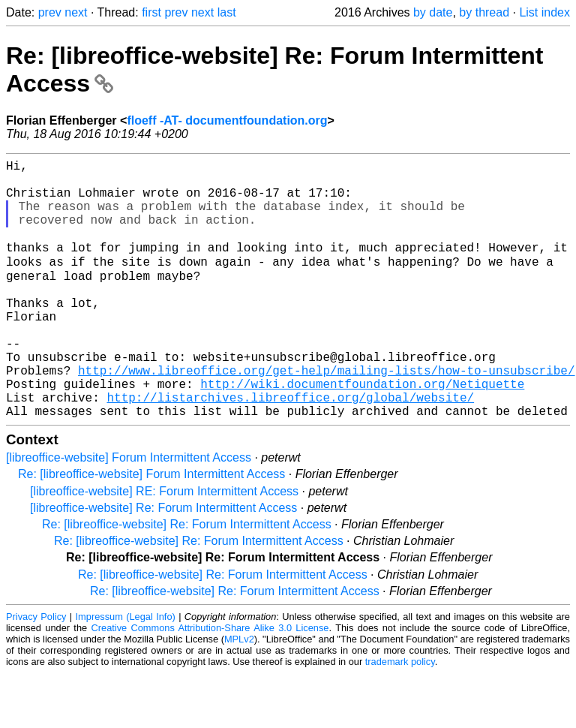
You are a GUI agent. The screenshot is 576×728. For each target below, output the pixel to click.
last (227, 12)
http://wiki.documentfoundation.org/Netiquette (362, 432)
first (151, 12)
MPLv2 (239, 694)
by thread (484, 12)
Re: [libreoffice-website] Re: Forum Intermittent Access (187, 579)
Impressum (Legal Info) (126, 671)
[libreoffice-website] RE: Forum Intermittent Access (164, 546)
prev (50, 12)
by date (433, 12)
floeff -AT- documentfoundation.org (227, 120)
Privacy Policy (36, 671)
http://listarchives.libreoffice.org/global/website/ (290, 449)
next (76, 12)
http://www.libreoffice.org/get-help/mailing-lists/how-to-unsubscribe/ (326, 416)
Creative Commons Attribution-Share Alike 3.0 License (210, 683)
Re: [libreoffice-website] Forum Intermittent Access (151, 529)
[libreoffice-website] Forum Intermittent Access (129, 512)
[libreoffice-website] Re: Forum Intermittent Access (163, 563)
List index (544, 12)
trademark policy (400, 716)
